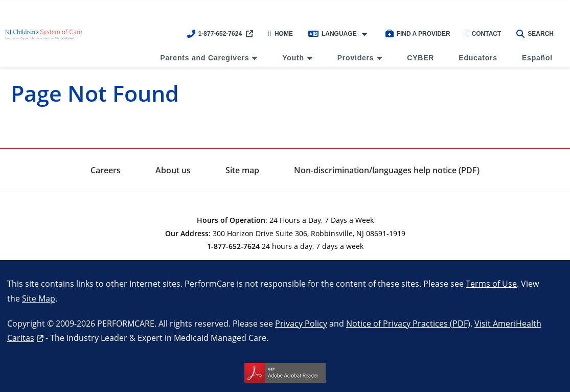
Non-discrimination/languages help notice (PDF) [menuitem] (387, 170)
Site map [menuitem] (242, 170)
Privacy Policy (301, 323)
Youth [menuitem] (293, 58)
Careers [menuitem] (106, 170)
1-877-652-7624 (214, 34)
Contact (484, 34)
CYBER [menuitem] (420, 58)
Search (535, 34)
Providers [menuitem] (356, 58)
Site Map (39, 298)
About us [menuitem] (173, 170)
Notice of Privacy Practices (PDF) (408, 323)
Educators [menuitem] (478, 58)
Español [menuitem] (537, 58)
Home (281, 34)
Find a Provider (418, 34)
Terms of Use (491, 283)
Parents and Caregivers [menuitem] (204, 58)
